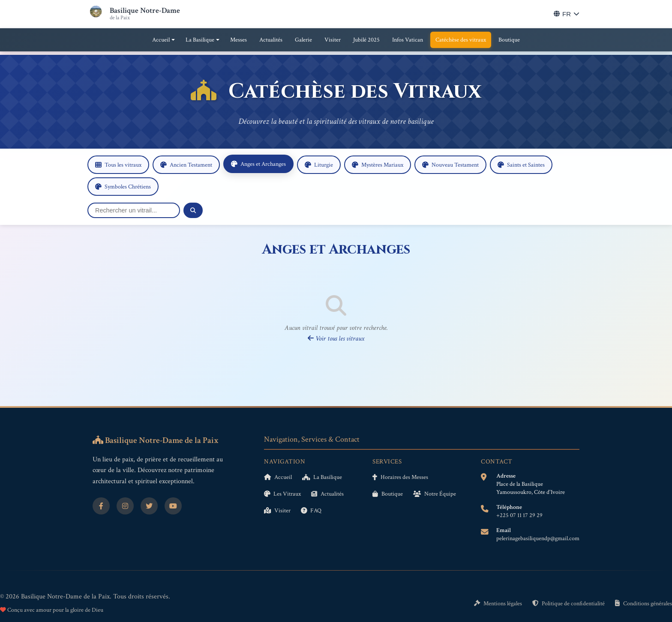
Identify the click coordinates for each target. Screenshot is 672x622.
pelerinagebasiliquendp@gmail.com (538, 538)
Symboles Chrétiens (123, 187)
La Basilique (200, 40)
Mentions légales (498, 603)
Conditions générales (643, 603)
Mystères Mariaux (378, 165)
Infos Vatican (408, 40)
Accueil (161, 40)
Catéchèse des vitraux (461, 40)
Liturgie (319, 165)
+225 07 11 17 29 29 (519, 515)
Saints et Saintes (521, 165)
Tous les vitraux (118, 165)
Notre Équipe (435, 494)
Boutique (509, 40)
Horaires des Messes (400, 477)
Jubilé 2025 (366, 40)
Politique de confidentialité (568, 603)
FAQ (311, 510)
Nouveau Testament (450, 165)
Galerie (303, 40)
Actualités (271, 40)
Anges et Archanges (258, 164)
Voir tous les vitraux (336, 339)
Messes (238, 40)
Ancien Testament (186, 165)
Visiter (333, 40)
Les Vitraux (282, 494)
